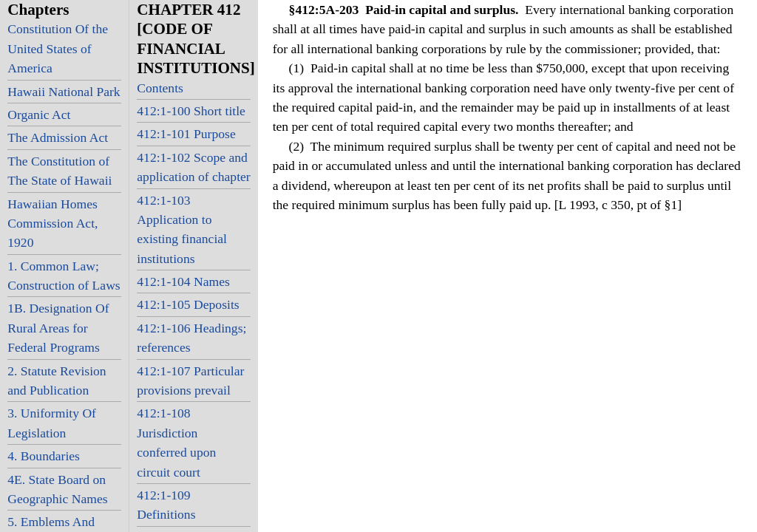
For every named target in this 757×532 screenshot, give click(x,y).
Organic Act (39, 115)
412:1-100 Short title (191, 111)
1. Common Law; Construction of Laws (64, 276)
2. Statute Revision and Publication (57, 381)
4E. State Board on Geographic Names (57, 489)
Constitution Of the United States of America (58, 48)
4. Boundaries (44, 456)
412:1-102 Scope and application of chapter (193, 167)
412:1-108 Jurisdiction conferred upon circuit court (176, 442)
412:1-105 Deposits (188, 304)
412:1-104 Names (183, 282)
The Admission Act (58, 137)
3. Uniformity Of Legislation (52, 423)
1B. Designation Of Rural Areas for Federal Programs (58, 328)
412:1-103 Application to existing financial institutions (182, 229)
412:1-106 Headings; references (191, 338)
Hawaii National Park (64, 92)
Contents (160, 88)
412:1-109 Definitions (166, 505)
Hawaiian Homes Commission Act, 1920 (52, 224)
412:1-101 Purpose (186, 134)
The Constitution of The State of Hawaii (60, 171)
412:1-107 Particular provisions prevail (190, 381)
